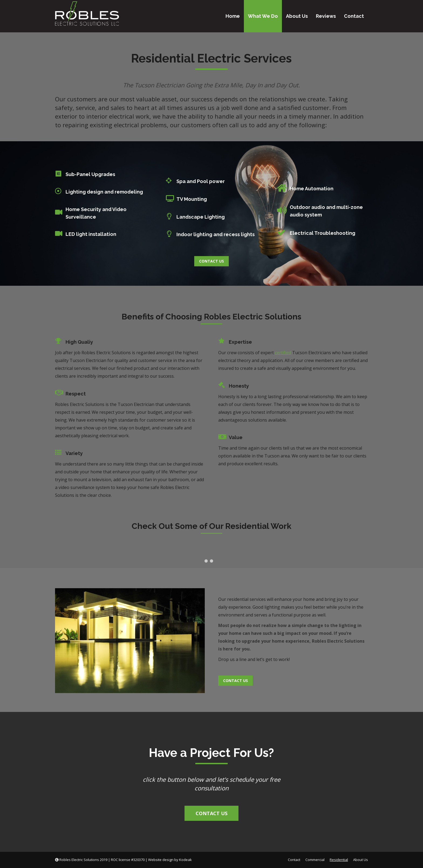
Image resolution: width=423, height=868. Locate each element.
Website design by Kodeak (170, 860)
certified (283, 353)
